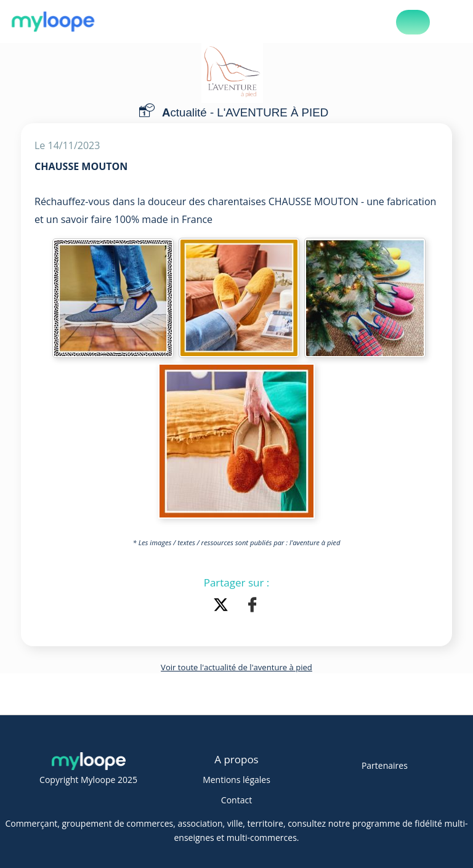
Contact (236, 800)
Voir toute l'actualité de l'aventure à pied (236, 667)
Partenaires (385, 765)
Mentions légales (236, 780)
